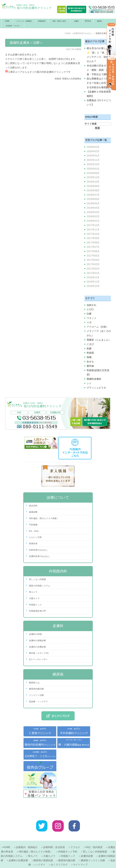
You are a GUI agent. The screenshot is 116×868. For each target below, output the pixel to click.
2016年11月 (93, 282)
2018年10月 (93, 182)
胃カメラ (33, 592)
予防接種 (33, 525)
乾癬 (89, 349)
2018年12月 (93, 177)
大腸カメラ (34, 598)
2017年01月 (93, 273)
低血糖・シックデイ (39, 701)
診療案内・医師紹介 (27, 838)
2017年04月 (93, 260)
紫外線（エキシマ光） (40, 653)
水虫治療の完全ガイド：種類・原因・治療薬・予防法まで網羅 (99, 70)
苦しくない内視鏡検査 (95, 842)
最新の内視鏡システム (40, 586)
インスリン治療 (36, 695)
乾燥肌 (90, 353)
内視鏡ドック (35, 605)
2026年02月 (93, 151)
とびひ (90, 309)
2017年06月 (93, 251)
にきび (90, 344)
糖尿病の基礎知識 (43, 851)
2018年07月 (93, 195)
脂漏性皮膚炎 (94, 379)
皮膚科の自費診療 (37, 647)
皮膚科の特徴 (35, 634)
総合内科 (33, 506)
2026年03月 (93, 147)
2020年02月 (93, 169)
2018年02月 (93, 216)
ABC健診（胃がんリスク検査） (44, 518)
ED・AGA (34, 531)
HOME (7, 21)
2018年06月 (93, 199)
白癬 (89, 314)
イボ (89, 322)
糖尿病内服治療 (36, 689)
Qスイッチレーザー (38, 659)
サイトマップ (80, 855)
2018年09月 (93, 186)
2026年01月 (93, 156)
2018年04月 (93, 208)
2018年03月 (93, 212)
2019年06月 (93, 173)
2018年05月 (93, 203)
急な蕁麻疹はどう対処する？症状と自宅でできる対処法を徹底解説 (99, 83)
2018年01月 (93, 221)
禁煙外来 (33, 544)
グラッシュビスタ (96, 388)
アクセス (75, 838)
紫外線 (90, 366)
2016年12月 (93, 277)
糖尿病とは (34, 683)
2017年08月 (93, 243)
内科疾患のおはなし (39, 550)
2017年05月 (93, 256)
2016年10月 (93, 286)
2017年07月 (93, 247)
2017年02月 (93, 269)
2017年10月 (93, 234)
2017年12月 (93, 225)
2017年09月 (93, 238)
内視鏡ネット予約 (68, 842)
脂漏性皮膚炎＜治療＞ (26, 43)
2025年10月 (93, 164)
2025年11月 (93, 160)
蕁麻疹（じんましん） (99, 340)
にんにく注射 (35, 537)
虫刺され (92, 305)
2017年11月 (93, 230)
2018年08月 (93, 190)
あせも (90, 362)
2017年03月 (93, 264)
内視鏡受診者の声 (37, 611)
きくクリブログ (59, 855)
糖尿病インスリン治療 (93, 851)
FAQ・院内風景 (94, 838)
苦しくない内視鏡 (37, 579)
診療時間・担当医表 (54, 838)
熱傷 (89, 357)
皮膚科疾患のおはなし (40, 556)
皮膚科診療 (87, 847)
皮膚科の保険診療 (37, 640)
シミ (89, 383)
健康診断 (33, 512)
